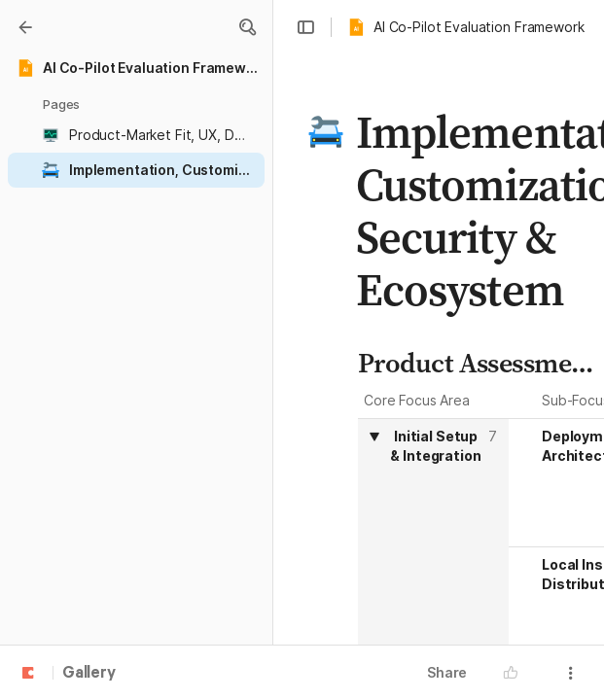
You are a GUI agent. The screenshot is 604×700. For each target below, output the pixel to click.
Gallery (89, 674)
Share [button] (447, 672)
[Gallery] (25, 27)
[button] (247, 27)
